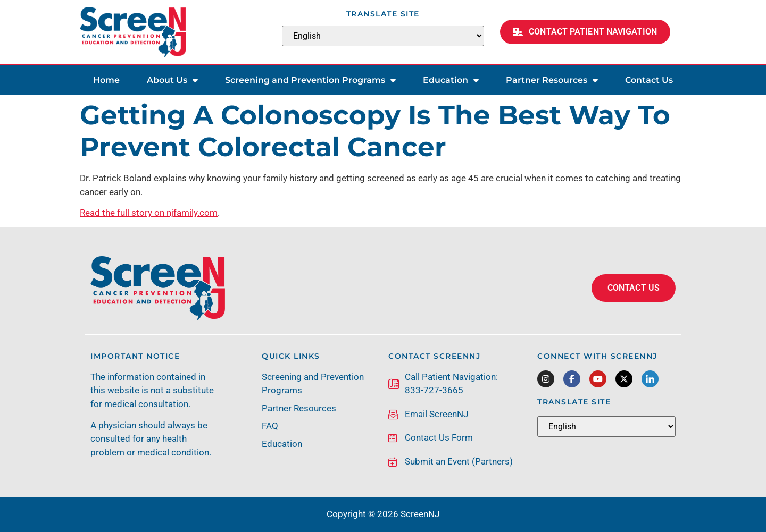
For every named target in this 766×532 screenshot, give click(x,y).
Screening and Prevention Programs (310, 80)
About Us (172, 80)
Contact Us (649, 80)
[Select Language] (383, 36)
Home (106, 80)
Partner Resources (552, 80)
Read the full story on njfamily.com (149, 213)
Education (451, 80)
